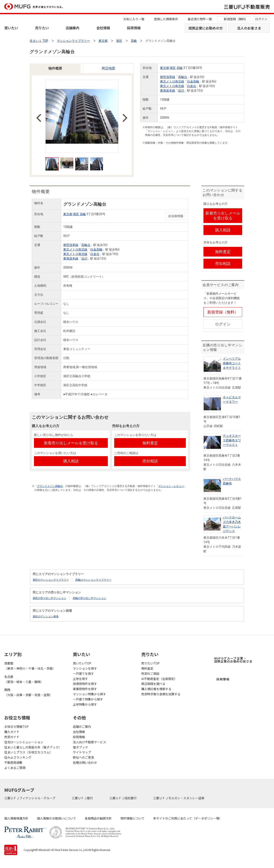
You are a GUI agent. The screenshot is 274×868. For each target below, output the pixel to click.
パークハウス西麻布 (232, 481)
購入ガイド (12, 732)
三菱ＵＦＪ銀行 (83, 798)
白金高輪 (193, 81)
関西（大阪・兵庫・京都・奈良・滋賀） (28, 692)
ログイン (261, 19)
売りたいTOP (150, 663)
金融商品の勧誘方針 (98, 818)
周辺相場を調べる (153, 684)
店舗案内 (72, 28)
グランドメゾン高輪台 (50, 486)
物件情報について (132, 818)
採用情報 (134, 28)
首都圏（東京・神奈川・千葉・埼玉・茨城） (30, 666)
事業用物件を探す (85, 689)
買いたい (11, 28)
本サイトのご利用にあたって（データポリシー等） (188, 818)
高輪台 (183, 77)
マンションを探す (85, 668)
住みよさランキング (18, 757)
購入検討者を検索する (156, 689)
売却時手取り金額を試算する (161, 694)
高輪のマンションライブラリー (93, 580)
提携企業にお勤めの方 (206, 28)
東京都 (165, 68)
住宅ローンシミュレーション (24, 742)
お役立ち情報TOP (16, 726)
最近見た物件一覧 (200, 19)
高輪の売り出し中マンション (89, 598)
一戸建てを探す (83, 674)
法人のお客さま (249, 28)
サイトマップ (82, 752)
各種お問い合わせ (85, 762)
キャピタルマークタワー (232, 399)
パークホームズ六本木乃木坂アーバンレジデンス (232, 524)
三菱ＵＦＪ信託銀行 (123, 798)
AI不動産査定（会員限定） (159, 679)
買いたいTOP (82, 663)
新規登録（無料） (236, 19)
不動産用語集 (13, 762)
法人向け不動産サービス (89, 742)
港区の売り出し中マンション (49, 598)
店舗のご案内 (82, 726)
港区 (173, 68)
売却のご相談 (150, 674)
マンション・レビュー (171, 486)
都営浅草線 (168, 77)
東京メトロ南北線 (172, 81)
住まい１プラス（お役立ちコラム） (28, 752)
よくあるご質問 (15, 768)
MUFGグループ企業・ (233, 660)
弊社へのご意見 (83, 757)
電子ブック (80, 747)
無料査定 (147, 668)
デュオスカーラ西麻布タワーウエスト (232, 440)
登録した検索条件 (166, 19)
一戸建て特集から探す (88, 699)
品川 (181, 90)
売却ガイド (12, 737)
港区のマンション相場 (46, 616)
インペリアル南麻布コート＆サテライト (232, 363)
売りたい (42, 28)
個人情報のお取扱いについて (57, 818)
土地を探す (80, 679)
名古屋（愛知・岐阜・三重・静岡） (24, 679)
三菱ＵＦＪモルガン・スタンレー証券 (179, 798)
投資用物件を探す (85, 684)
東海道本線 (168, 90)
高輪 (180, 68)
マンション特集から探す (89, 694)
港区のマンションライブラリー (51, 580)
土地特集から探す (85, 704)
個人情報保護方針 (16, 818)
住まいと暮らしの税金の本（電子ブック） (33, 747)
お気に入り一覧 (134, 19)
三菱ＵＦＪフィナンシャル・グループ (30, 798)
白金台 (192, 86)
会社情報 (103, 28)
